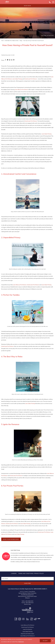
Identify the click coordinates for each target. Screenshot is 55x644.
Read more (21, 642)
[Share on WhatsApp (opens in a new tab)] (10, 60)
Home (2, 41)
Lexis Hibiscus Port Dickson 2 (27, 636)
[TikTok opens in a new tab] (32, 619)
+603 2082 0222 (29, 603)
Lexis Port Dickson (27, 629)
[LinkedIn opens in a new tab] (28, 619)
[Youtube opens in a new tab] (23, 619)
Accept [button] (45, 641)
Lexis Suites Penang (17, 79)
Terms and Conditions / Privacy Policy (31, 573)
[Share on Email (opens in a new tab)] (14, 60)
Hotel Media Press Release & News (12, 41)
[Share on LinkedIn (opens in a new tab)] (12, 60)
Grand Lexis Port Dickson (31, 79)
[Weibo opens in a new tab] (35, 619)
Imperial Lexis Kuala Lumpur (27, 634)
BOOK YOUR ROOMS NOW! (11, 539)
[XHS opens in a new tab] (39, 619)
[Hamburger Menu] (53, 2)
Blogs (21, 41)
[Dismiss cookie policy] (53, 641)
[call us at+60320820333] (50, 2)
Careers (14, 573)
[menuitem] (14, 573)
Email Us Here (27, 604)
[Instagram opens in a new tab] (20, 619)
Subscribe (27, 583)
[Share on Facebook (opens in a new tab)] (5, 60)
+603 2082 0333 (29, 601)
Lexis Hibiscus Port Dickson (21, 90)
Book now (28, 6)
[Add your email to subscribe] (27, 579)
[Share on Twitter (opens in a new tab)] (8, 60)
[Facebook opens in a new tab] (16, 619)
